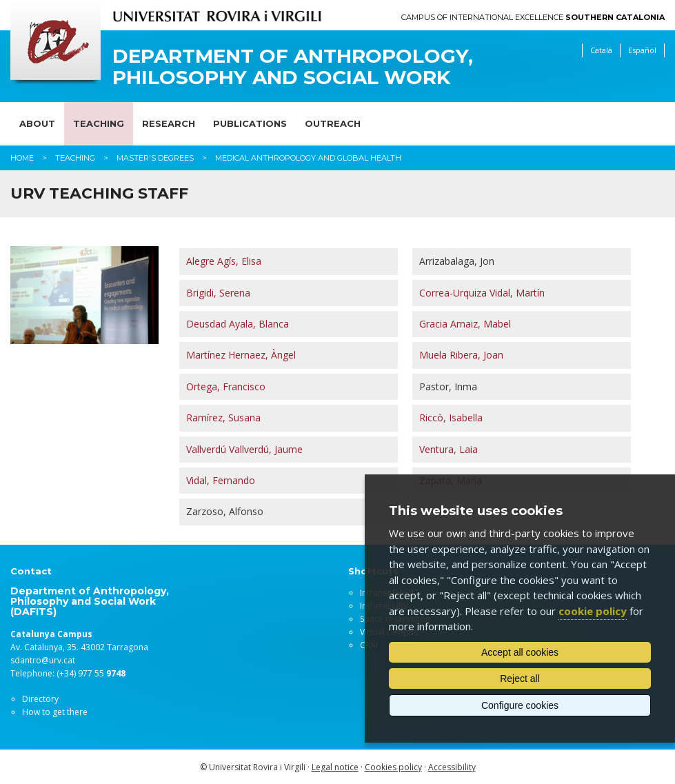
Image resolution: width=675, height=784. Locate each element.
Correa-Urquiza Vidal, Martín (482, 293)
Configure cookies (520, 705)
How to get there (55, 712)
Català (601, 50)
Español (642, 50)
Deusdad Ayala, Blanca (238, 324)
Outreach (333, 123)
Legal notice (335, 767)
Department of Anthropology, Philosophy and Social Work (293, 67)
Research (169, 123)
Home (22, 158)
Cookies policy (393, 767)
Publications (250, 123)
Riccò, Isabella (451, 418)
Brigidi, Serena (218, 293)
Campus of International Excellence (533, 18)
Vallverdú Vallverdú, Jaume (244, 449)
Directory (40, 699)
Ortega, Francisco (226, 386)
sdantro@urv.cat (43, 660)
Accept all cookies (520, 652)
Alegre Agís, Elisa (224, 261)
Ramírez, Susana (223, 418)
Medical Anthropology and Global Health (308, 158)
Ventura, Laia (449, 449)
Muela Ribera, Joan (461, 355)
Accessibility (452, 767)
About (37, 123)
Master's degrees (155, 158)
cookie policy (593, 611)
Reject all (520, 679)
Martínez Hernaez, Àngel (241, 355)
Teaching (99, 123)
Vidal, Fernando (221, 480)
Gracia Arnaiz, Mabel (465, 324)
